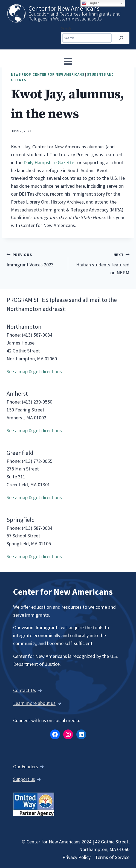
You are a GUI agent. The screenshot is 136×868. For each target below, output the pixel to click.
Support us (24, 779)
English (91, 3)
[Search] (121, 38)
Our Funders (26, 767)
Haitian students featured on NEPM (101, 263)
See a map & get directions (34, 371)
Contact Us (25, 690)
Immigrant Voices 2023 (35, 259)
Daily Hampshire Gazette (49, 162)
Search (66, 28)
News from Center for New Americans (47, 74)
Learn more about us (34, 703)
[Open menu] (68, 61)
